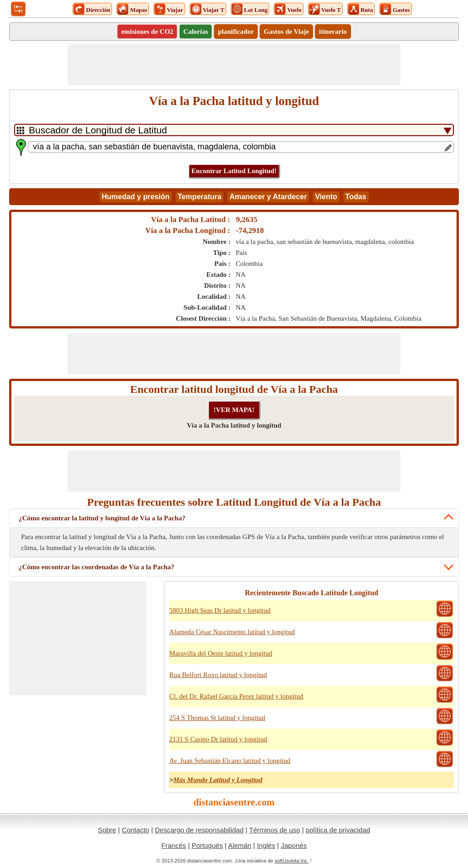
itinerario (333, 32)
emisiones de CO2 (147, 32)
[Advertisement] (234, 64)
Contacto (135, 830)
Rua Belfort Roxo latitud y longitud (218, 675)
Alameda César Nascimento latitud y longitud (232, 632)
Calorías (196, 32)
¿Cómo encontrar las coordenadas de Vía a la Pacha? (96, 567)
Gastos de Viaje (286, 32)
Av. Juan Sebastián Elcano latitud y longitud (230, 761)
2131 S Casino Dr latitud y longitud (218, 739)
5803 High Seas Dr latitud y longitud (220, 610)
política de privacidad (338, 830)
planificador (236, 32)
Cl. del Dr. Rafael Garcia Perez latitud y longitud (236, 696)
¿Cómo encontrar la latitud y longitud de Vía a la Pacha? (102, 518)
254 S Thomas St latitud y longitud (217, 718)
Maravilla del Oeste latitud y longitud (221, 653)
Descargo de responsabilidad (199, 830)
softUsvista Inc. (292, 861)
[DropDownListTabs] (234, 130)
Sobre (107, 830)
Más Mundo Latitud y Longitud (218, 780)
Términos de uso (275, 830)
